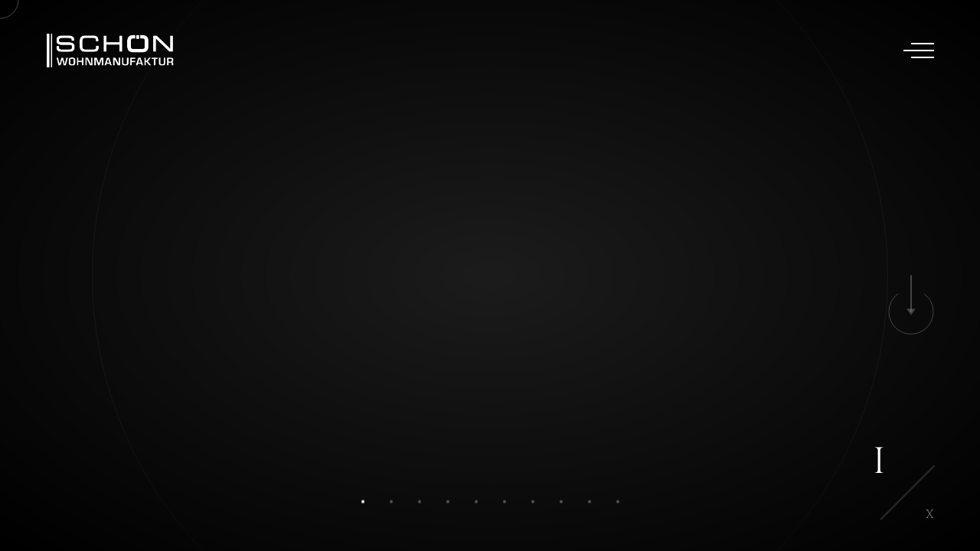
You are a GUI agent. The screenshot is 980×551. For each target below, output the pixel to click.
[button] (363, 502)
